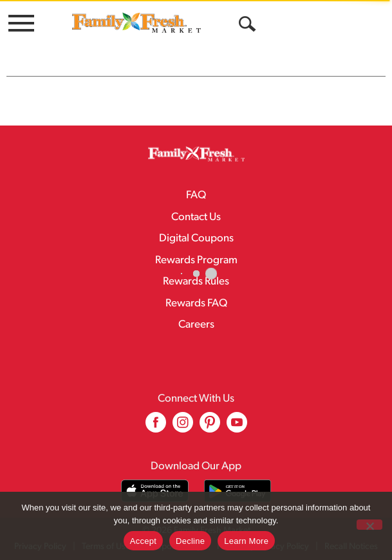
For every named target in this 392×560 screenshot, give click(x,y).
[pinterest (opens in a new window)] (210, 427)
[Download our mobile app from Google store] (238, 491)
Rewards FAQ (196, 303)
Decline (190, 541)
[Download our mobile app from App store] (155, 491)
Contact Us (196, 217)
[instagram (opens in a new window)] (183, 427)
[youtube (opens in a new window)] (237, 427)
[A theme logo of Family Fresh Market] (136, 22)
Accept (143, 541)
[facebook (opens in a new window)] (156, 427)
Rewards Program (196, 260)
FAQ (196, 195)
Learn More (246, 541)
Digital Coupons (196, 238)
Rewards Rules (196, 282)
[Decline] (369, 525)
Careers (196, 325)
